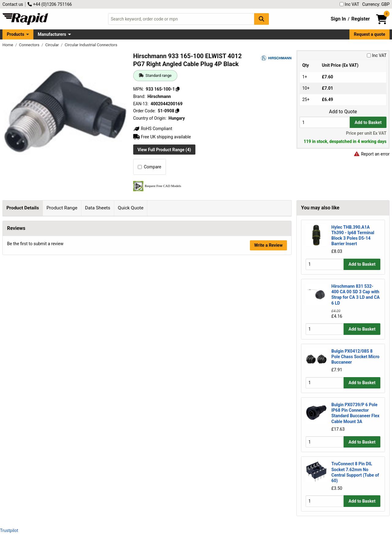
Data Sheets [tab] (98, 208)
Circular (53, 45)
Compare (150, 167)
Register (360, 19)
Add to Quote (343, 112)
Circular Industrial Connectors (91, 45)
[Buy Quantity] (325, 122)
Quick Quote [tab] (131, 208)
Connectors (30, 45)
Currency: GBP (376, 4)
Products (15, 34)
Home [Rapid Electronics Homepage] (8, 45)
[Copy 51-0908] (177, 111)
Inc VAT (349, 4)
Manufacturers (52, 34)
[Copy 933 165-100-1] (178, 89)
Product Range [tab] (62, 208)
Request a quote (370, 34)
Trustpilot (9, 530)
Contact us (13, 4)
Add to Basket (368, 122)
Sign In (338, 19)
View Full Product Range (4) (164, 150)
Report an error (371, 154)
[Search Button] (262, 19)
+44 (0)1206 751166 (50, 4)
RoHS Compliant (153, 129)
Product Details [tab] (23, 208)
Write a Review (268, 415)
